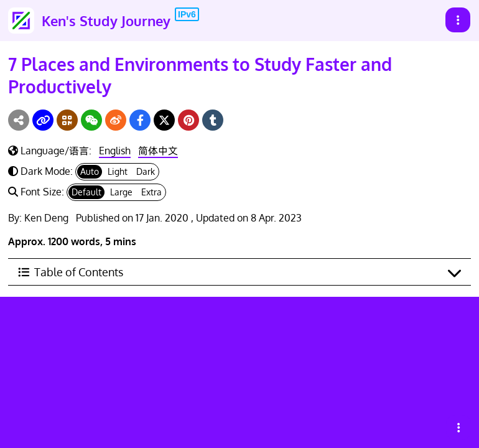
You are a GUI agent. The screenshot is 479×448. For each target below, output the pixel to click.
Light (118, 171)
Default (86, 192)
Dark (146, 171)
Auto (90, 171)
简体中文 (158, 151)
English (115, 151)
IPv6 (187, 14)
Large (121, 192)
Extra (151, 192)
